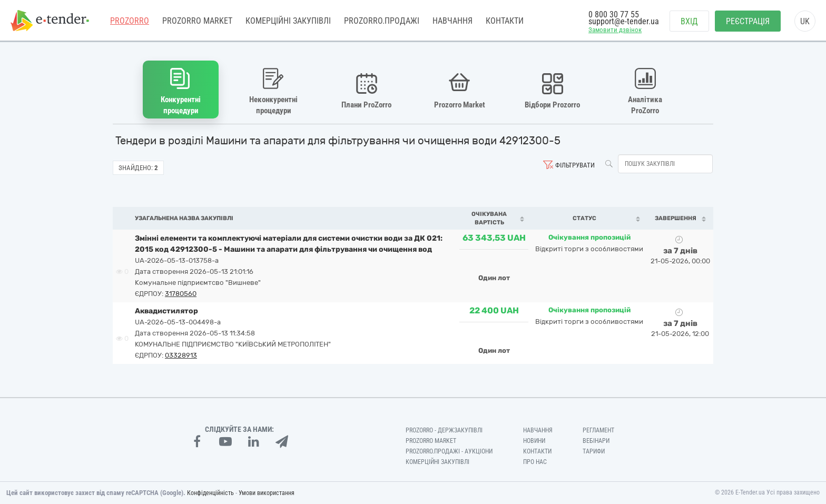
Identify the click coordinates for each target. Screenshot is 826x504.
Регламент (598, 430)
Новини (534, 441)
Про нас (535, 462)
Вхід (689, 21)
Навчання (453, 21)
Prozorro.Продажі (382, 21)
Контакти (505, 21)
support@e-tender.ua (624, 21)
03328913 (181, 355)
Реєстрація (748, 21)
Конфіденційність (210, 493)
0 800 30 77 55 (614, 14)
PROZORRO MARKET (197, 21)
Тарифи (594, 451)
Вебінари (596, 441)
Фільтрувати (575, 165)
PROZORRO (130, 21)
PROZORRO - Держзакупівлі (444, 430)
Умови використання (267, 493)
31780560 (181, 294)
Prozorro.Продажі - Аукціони (449, 451)
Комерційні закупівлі (288, 21)
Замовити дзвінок (615, 30)
